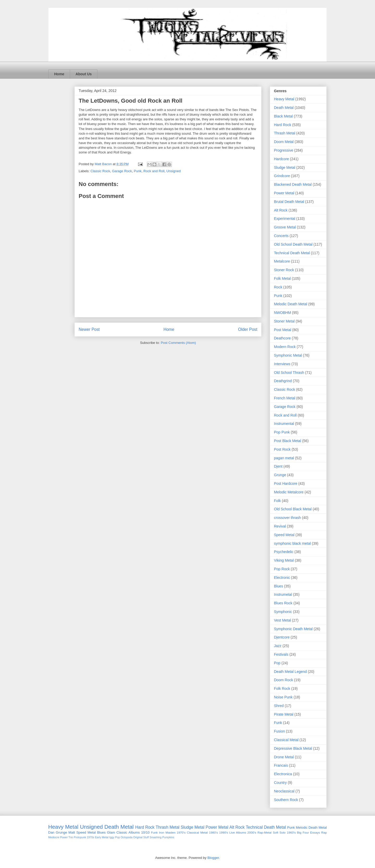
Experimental (285, 219)
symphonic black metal (292, 543)
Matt (72, 832)
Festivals (281, 654)
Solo (282, 832)
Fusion (279, 731)
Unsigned (174, 171)
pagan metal (284, 458)
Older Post (248, 329)
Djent (278, 466)
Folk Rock (282, 689)
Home (59, 74)
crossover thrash (287, 518)
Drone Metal (284, 757)
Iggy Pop (115, 837)
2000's (252, 832)
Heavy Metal (284, 99)
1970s (90, 837)
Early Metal (102, 837)
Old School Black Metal (293, 509)
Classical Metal (286, 740)
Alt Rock (281, 210)
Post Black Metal (287, 441)
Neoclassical (284, 791)
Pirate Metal (284, 714)
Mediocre (54, 837)
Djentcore (282, 637)
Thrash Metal (285, 133)
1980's (214, 832)
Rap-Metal (265, 832)
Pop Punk (282, 432)
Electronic (282, 578)
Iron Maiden (167, 832)
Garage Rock (122, 171)
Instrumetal (283, 594)
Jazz (278, 646)
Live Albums (238, 832)
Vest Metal (282, 620)
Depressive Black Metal (293, 748)
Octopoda (126, 837)
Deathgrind (283, 381)
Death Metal (284, 108)
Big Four (303, 832)
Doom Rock (283, 680)
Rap (324, 832)
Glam (111, 832)
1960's (291, 832)
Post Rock (282, 449)
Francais (281, 765)
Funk (278, 723)
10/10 (145, 832)
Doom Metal (284, 142)
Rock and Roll (154, 171)
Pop (277, 663)
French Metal (285, 398)
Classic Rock (100, 171)
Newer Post (89, 329)
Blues (279, 586)
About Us (84, 74)
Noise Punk (283, 697)
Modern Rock (285, 347)
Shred (279, 706)
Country (280, 783)
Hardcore (282, 159)
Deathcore (282, 338)
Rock (278, 287)
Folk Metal (282, 278)
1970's (181, 832)
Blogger (213, 858)
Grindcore (282, 176)
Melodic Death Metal (291, 304)
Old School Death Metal (293, 244)
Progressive (284, 150)
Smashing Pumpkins (162, 837)
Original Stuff (141, 837)
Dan (51, 832)
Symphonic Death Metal (293, 629)
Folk (277, 501)
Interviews (282, 364)
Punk (138, 171)
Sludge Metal (285, 168)
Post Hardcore (286, 483)
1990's (223, 832)
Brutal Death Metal (289, 202)
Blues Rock (283, 603)
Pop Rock (282, 569)
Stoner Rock (284, 270)
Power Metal (284, 193)
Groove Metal (285, 227)
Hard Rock (283, 125)
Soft (276, 832)
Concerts (281, 236)
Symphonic (283, 612)
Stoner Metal (284, 321)
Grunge (280, 475)
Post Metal (283, 330)
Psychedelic (284, 552)
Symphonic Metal (288, 355)
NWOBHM (282, 313)
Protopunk (80, 837)
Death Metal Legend (290, 672)
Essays (315, 832)
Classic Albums (128, 832)
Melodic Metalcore (289, 492)
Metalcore (282, 261)
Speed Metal (284, 535)
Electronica (283, 774)
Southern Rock (286, 800)
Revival (280, 526)
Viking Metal (284, 560)
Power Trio (67, 837)
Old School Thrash (289, 373)
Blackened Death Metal (293, 184)
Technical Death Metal (292, 253)
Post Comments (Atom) (178, 343)
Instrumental (284, 424)
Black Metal (283, 116)
